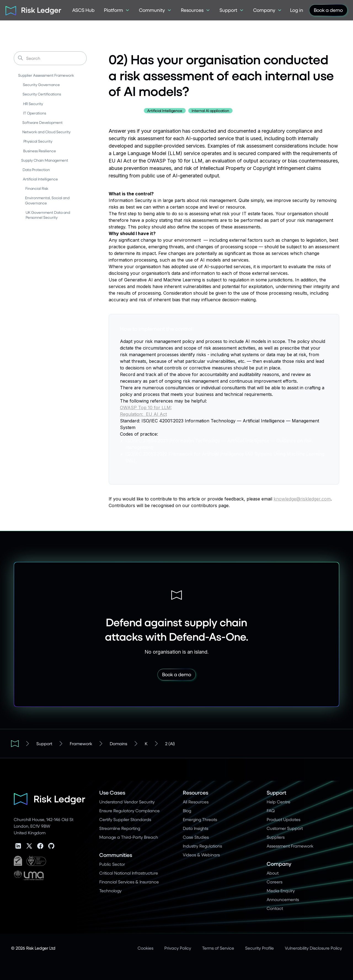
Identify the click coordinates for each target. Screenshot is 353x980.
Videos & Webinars (201, 855)
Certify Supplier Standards (125, 819)
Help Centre (279, 802)
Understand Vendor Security (127, 802)
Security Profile (260, 948)
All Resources (196, 802)
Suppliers (276, 837)
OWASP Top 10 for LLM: (146, 408)
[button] (117, 10)
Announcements (283, 899)
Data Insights (196, 828)
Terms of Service (218, 948)
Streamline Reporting (120, 828)
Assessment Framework (290, 846)
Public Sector (112, 864)
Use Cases (112, 793)
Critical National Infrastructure (129, 873)
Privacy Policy (178, 948)
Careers (275, 882)
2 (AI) (170, 743)
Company (279, 864)
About (273, 873)
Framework (81, 743)
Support (44, 743)
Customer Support (285, 828)
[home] (31, 10)
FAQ (271, 810)
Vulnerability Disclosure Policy (313, 948)
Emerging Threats (200, 819)
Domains (118, 743)
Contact (275, 908)
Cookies (145, 948)
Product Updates (284, 819)
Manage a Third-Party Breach (129, 837)
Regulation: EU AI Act (143, 414)
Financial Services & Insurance (129, 882)
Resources (196, 793)
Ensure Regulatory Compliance (129, 810)
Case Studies (196, 837)
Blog (187, 810)
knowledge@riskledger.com (302, 499)
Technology (110, 890)
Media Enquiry (281, 890)
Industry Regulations (202, 846)
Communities (116, 855)
